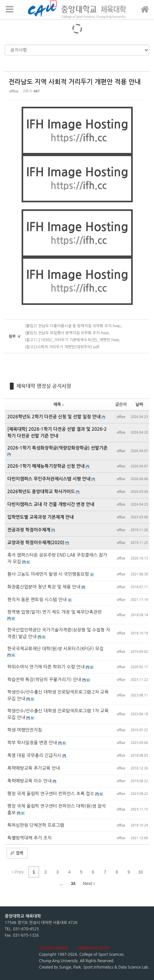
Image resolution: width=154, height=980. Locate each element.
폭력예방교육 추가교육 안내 (34, 768)
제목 (59, 404)
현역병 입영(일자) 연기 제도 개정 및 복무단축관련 (54, 612)
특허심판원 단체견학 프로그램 (36, 825)
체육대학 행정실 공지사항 (44, 386)
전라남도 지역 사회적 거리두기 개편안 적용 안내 (75, 82)
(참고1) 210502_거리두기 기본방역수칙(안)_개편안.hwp (72, 340)
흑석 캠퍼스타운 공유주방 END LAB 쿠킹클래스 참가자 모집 (57, 558)
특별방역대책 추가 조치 (29, 838)
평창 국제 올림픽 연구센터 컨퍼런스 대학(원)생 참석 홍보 (57, 809)
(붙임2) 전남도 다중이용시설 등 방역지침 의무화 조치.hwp (73, 326)
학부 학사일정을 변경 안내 (33, 743)
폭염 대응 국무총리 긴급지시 (35, 755)
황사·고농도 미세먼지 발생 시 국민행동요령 (49, 574)
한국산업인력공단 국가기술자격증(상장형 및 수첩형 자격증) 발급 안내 (59, 633)
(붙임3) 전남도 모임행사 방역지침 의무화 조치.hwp (67, 333)
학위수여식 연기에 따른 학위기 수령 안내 (47, 667)
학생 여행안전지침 (25, 730)
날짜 (139, 404)
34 (73, 883)
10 (140, 872)
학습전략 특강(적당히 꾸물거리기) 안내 (45, 680)
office (14, 91)
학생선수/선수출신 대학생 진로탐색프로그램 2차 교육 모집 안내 (58, 695)
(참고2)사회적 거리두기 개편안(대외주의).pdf (62, 347)
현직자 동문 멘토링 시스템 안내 (38, 600)
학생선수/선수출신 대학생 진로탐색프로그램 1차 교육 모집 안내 (58, 714)
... (61, 883)
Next (89, 883)
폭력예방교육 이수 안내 (30, 781)
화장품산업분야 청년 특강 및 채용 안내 (44, 587)
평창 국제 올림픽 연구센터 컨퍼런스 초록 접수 (51, 794)
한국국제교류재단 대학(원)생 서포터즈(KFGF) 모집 (55, 649)
